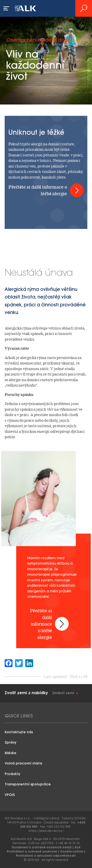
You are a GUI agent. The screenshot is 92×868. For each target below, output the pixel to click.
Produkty (13, 774)
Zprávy (11, 743)
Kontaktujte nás (19, 732)
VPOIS (10, 795)
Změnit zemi (63, 693)
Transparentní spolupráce (28, 785)
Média (10, 753)
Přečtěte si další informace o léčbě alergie (38, 190)
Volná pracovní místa (23, 764)
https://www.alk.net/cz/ (46, 831)
